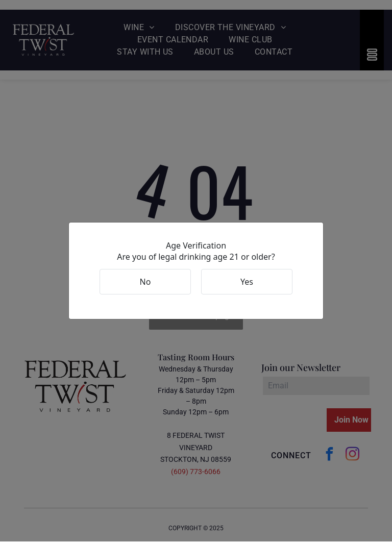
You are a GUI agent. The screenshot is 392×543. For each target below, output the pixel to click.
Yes (247, 283)
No (145, 283)
